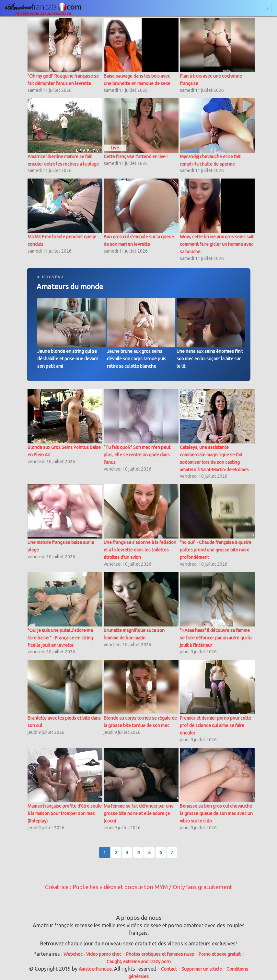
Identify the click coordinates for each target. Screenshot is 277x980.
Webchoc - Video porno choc (92, 954)
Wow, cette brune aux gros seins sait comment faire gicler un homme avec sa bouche (217, 244)
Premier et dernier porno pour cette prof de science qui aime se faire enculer (215, 725)
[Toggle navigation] (268, 8)
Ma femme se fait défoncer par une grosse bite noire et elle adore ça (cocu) (139, 813)
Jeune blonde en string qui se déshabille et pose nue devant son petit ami (68, 359)
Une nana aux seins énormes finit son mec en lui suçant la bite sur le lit (210, 359)
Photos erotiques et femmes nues (160, 954)
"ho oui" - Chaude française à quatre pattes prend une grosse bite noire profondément (216, 550)
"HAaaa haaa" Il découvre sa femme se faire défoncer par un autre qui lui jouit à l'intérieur (216, 638)
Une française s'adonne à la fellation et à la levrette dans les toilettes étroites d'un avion (140, 550)
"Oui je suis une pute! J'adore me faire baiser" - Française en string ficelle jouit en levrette (60, 638)
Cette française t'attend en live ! (136, 157)
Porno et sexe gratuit (220, 954)
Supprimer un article (202, 969)
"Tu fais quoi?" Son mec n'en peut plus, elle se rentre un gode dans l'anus (137, 455)
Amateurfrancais (95, 969)
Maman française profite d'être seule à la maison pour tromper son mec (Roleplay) (65, 813)
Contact (169, 969)
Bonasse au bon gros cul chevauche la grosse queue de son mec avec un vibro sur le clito (216, 813)
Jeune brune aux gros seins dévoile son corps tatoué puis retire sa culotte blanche (137, 359)
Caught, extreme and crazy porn (139, 962)
